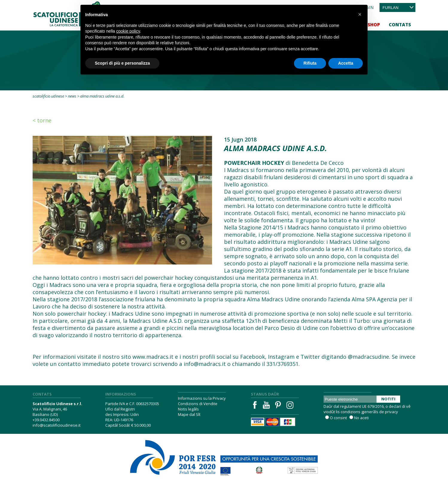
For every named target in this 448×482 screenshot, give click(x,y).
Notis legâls (188, 409)
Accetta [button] (346, 63)
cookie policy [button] (128, 31)
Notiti (388, 399)
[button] (360, 14)
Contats (400, 25)
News (72, 96)
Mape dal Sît (189, 414)
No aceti (361, 418)
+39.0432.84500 (46, 420)
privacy (391, 412)
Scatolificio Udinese (48, 96)
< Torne (42, 120)
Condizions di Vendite (198, 404)
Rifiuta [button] (310, 63)
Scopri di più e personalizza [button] (122, 63)
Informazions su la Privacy (202, 398)
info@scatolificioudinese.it (57, 425)
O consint (338, 418)
